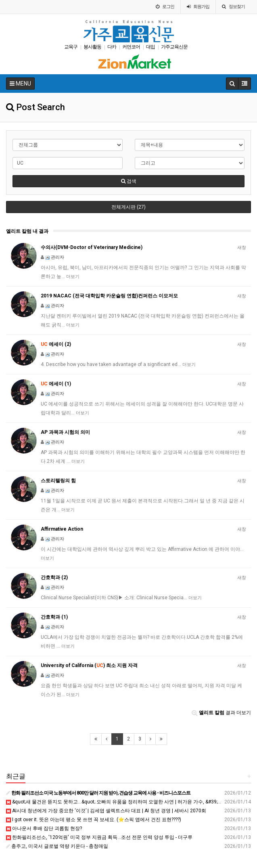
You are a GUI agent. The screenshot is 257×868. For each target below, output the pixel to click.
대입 (150, 47)
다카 (112, 47)
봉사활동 (92, 47)
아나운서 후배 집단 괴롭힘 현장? (44, 828)
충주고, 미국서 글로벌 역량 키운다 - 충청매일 (57, 846)
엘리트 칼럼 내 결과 (27, 231)
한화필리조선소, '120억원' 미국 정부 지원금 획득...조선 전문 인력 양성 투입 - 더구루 (99, 837)
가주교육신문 (174, 47)
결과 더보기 (221, 713)
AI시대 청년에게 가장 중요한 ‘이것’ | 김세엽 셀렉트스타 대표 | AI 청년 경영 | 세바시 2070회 (106, 811)
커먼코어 (131, 47)
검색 (129, 181)
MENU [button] (20, 84)
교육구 (71, 47)
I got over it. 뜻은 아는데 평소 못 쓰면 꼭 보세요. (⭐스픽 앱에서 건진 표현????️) (94, 820)
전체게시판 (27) (128, 207)
